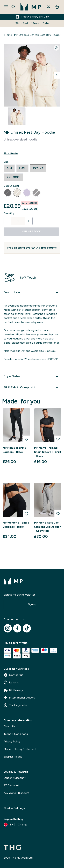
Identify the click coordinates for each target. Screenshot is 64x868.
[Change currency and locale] (16, 825)
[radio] (9, 168)
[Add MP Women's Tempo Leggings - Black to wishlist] (27, 514)
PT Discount (11, 785)
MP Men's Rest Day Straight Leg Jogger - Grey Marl (47, 527)
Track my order (15, 705)
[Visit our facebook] (17, 628)
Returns (11, 683)
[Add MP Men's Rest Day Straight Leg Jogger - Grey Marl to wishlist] (58, 514)
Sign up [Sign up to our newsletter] (32, 604)
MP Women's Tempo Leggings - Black (16, 525)
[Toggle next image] (57, 75)
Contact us (13, 675)
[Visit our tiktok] (27, 628)
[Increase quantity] (29, 221)
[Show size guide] (32, 154)
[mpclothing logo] (31, 7)
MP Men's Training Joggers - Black (14, 450)
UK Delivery (13, 690)
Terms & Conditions (16, 734)
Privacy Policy (12, 741)
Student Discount (15, 778)
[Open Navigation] (6, 7)
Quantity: (9, 213)
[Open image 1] (17, 116)
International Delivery (19, 698)
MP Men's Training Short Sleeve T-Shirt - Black (48, 452)
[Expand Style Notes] (32, 377)
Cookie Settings (14, 808)
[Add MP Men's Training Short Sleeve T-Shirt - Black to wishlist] (58, 439)
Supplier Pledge (13, 757)
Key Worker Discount (16, 793)
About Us (9, 726)
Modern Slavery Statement (20, 749)
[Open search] (13, 7)
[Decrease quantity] (8, 221)
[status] (18, 221)
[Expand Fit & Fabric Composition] (32, 388)
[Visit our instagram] (8, 628)
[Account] (48, 7)
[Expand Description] (32, 293)
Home (8, 35)
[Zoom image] (56, 48)
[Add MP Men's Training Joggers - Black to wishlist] (27, 439)
